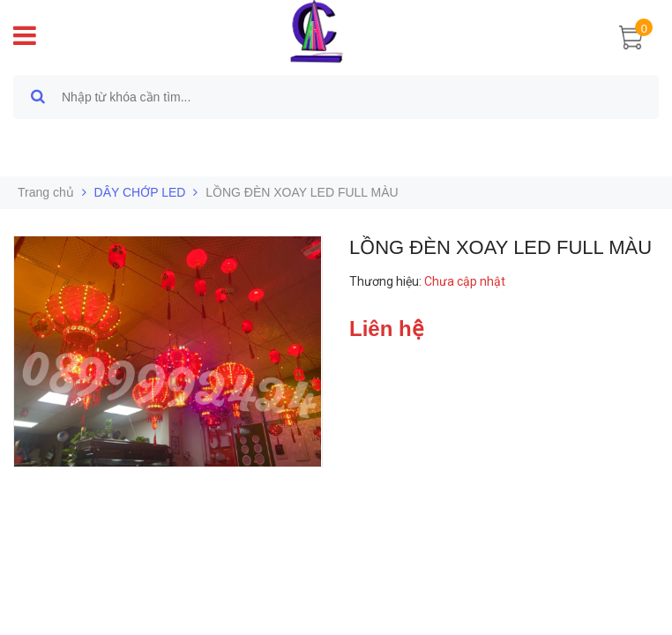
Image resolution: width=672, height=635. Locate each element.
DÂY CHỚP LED (140, 192)
